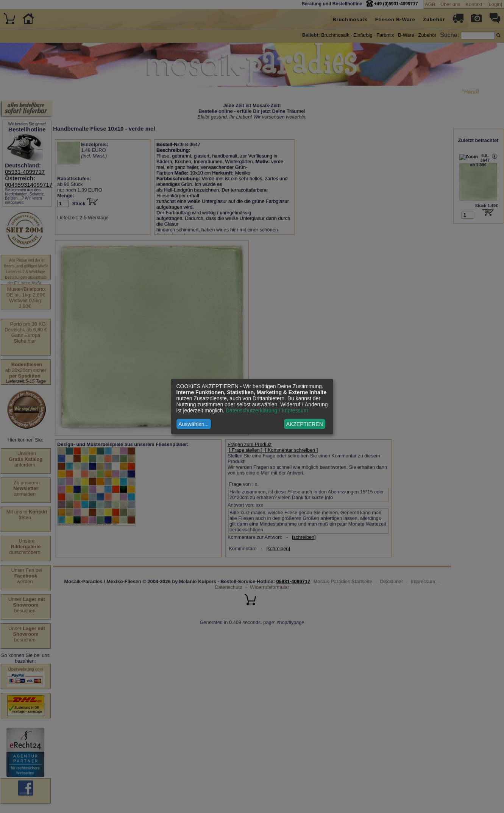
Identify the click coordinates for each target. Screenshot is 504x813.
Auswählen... (193, 424)
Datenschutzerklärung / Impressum (267, 410)
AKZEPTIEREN (305, 424)
